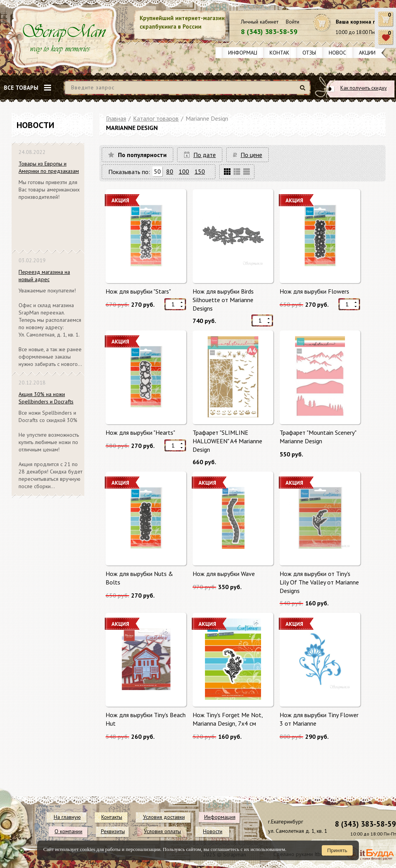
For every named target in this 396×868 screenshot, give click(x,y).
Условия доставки (164, 817)
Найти (304, 91)
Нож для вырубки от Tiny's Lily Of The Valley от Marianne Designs (319, 582)
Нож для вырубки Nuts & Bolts (139, 578)
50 (157, 171)
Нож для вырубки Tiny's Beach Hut (146, 719)
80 (170, 171)
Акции (367, 53)
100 (184, 171)
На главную (67, 817)
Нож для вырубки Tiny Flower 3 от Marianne (319, 719)
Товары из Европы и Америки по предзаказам (49, 167)
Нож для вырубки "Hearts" (140, 432)
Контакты (283, 53)
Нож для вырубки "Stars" (138, 291)
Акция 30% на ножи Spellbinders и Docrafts (46, 398)
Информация (246, 53)
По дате (205, 155)
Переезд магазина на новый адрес (44, 276)
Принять (337, 850)
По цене (251, 155)
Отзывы (313, 53)
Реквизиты (113, 831)
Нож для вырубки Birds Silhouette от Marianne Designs (223, 300)
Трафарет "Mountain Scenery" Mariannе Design (318, 437)
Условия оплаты (162, 831)
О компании (68, 831)
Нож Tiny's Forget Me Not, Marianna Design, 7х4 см (228, 719)
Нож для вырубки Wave (224, 574)
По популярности (142, 155)
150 (200, 171)
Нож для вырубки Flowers (314, 291)
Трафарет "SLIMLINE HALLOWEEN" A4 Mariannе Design (227, 441)
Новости (341, 53)
